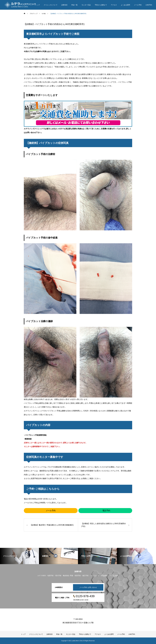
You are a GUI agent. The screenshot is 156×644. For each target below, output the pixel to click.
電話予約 (106, 511)
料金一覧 (75, 5)
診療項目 (64, 5)
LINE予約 (149, 5)
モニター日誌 (86, 5)
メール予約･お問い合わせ (88, 587)
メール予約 (138, 5)
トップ (37, 5)
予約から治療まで (101, 5)
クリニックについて (51, 5)
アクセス (114, 5)
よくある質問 (125, 5)
